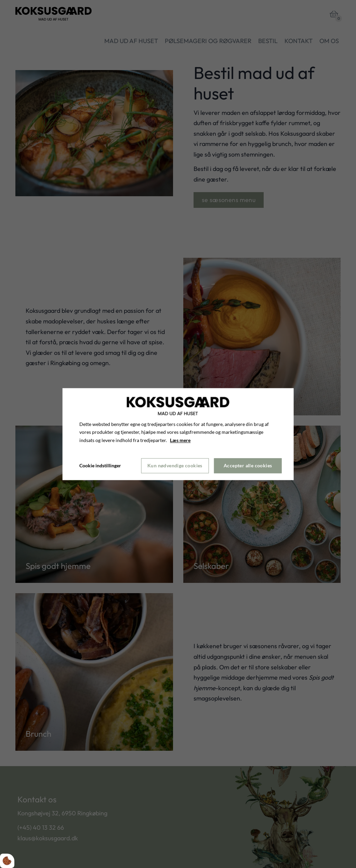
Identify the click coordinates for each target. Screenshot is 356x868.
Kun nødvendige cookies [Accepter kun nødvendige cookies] (175, 466)
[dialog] (178, 434)
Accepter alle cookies (248, 466)
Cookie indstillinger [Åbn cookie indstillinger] (100, 465)
